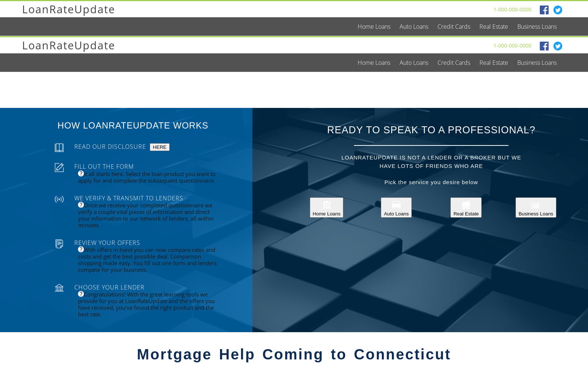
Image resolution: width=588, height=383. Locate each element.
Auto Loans (396, 208)
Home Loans (327, 208)
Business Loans (536, 208)
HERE (160, 147)
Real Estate (466, 208)
